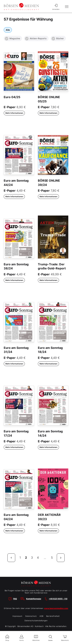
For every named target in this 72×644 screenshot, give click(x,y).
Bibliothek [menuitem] (36, 638)
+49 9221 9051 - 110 (58, 599)
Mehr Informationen (14, 113)
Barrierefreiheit (53, 616)
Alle (8, 30)
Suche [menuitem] (50, 638)
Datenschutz (31, 616)
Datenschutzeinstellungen (36, 620)
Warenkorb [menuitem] (65, 638)
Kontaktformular (34, 599)
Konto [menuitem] (22, 638)
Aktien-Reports (36, 39)
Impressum (17, 616)
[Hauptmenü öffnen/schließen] (67, 6)
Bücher (58, 39)
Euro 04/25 (12, 97)
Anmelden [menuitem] (56, 6)
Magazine (12, 39)
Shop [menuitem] (7, 638)
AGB (41, 616)
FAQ (15, 599)
